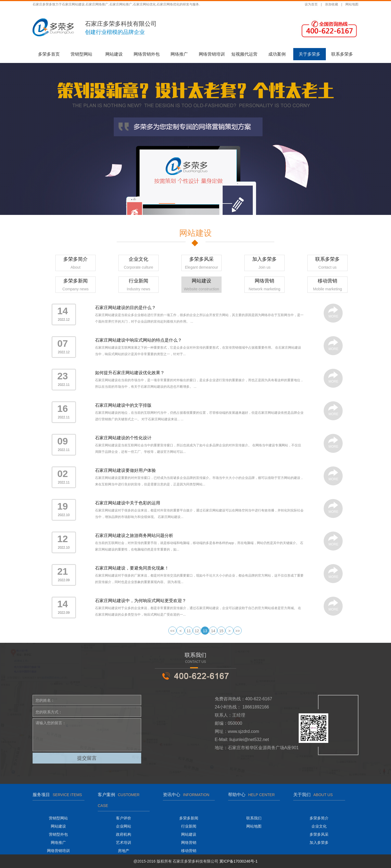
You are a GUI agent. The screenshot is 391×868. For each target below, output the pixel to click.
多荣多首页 (49, 54)
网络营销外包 (147, 54)
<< (172, 631)
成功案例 (277, 54)
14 (213, 631)
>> (238, 631)
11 (189, 631)
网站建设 (114, 54)
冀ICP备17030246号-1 (238, 861)
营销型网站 (81, 54)
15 (221, 631)
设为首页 (311, 4)
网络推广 (179, 54)
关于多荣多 (310, 54)
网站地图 (352, 4)
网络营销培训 (212, 54)
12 (197, 631)
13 (205, 631)
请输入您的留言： (87, 735)
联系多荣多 (342, 54)
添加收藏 (332, 4)
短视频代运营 (244, 54)
